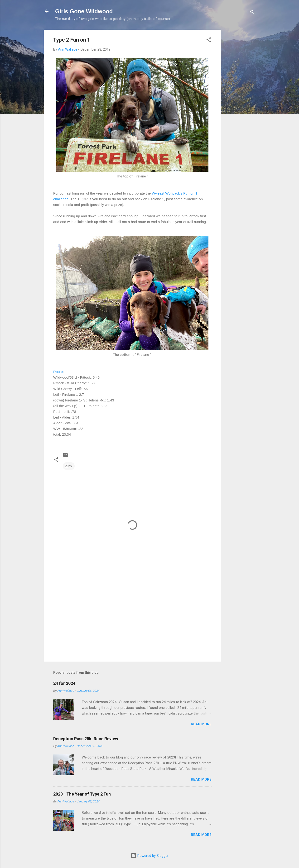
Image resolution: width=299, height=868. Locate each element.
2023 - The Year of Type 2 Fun (82, 794)
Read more (201, 724)
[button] (209, 41)
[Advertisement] (240, 101)
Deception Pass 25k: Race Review (86, 739)
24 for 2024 (64, 683)
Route (58, 372)
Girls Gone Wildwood (84, 11)
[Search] (252, 13)
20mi (69, 466)
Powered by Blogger (150, 856)
